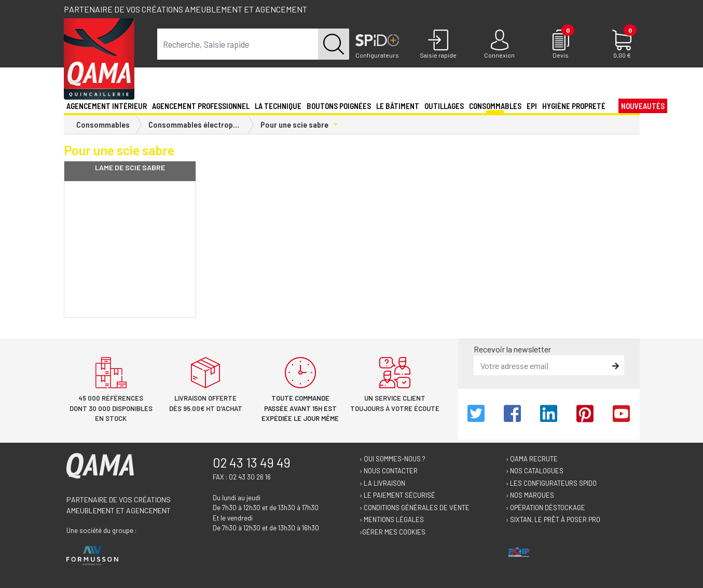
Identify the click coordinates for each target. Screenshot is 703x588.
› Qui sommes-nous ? (392, 459)
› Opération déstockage (546, 508)
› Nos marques (530, 495)
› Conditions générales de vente (415, 508)
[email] (541, 365)
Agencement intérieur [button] (107, 106)
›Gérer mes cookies (392, 532)
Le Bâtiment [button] (398, 106)
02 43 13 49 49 (252, 462)
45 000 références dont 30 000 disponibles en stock (111, 408)
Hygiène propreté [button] (574, 106)
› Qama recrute (532, 459)
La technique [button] (278, 106)
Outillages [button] (444, 106)
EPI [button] (532, 106)
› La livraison (382, 483)
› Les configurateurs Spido (551, 483)
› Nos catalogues (535, 471)
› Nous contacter (389, 471)
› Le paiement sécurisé (397, 495)
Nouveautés (643, 106)
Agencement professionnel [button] (201, 106)
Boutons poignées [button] (339, 106)
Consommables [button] (495, 106)
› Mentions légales (392, 519)
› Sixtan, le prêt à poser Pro (553, 519)
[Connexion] (500, 45)
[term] (238, 44)
